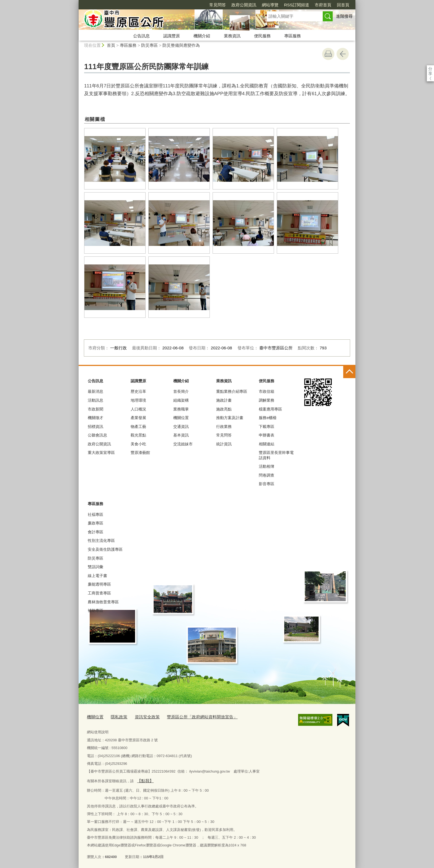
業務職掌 (181, 409)
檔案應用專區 (270, 409)
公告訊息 (141, 36)
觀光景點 (138, 435)
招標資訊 (95, 427)
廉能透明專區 (99, 584)
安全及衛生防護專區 (105, 549)
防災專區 (149, 45)
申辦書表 (267, 435)
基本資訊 (181, 435)
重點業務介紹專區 (232, 391)
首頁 (111, 45)
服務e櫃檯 (268, 418)
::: (76, 2)
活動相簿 (267, 466)
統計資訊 (224, 444)
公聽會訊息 (97, 435)
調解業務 (267, 400)
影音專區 (267, 484)
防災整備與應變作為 (181, 45)
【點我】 (144, 779)
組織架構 (181, 400)
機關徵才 (95, 418)
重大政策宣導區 (101, 453)
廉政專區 (95, 523)
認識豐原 (172, 36)
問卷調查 (267, 475)
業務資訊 (232, 36)
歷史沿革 (138, 391)
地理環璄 (138, 400)
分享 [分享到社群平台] (430, 69)
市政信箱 (267, 391)
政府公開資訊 (212, 5)
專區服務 (293, 36)
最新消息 (95, 391)
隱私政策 (116, 717)
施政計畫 (224, 400)
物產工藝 (138, 427)
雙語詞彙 (95, 567)
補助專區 (95, 610)
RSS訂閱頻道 (265, 5)
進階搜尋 (344, 16)
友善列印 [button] (328, 54)
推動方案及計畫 (230, 418)
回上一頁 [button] (343, 54)
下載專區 (267, 427)
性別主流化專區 (101, 540)
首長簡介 (181, 391)
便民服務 (262, 36)
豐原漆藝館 (140, 453)
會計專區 (95, 532)
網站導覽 (238, 5)
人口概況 (138, 409)
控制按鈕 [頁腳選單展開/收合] (349, 372)
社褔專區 (95, 514)
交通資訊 (181, 427)
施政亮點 (224, 409)
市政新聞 (95, 409)
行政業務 (224, 427)
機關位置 (181, 418)
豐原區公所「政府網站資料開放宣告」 (190, 717)
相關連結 (267, 444)
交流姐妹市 (183, 444)
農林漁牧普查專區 (103, 602)
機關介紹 (202, 36)
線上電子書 (97, 576)
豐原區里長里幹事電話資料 (276, 455)
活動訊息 (95, 400)
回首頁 (311, 5)
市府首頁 (291, 5)
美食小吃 (138, 444)
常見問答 (186, 5)
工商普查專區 (99, 593)
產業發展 (138, 418)
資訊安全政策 (141, 717)
